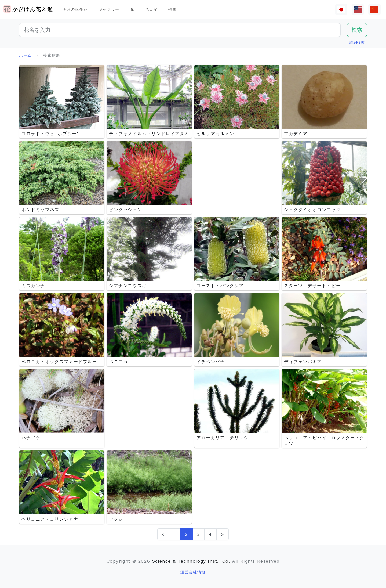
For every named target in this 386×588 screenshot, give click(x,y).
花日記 (151, 9)
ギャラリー (109, 9)
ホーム (25, 55)
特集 (172, 9)
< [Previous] (163, 534)
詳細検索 (357, 42)
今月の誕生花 (75, 9)
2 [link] (187, 534)
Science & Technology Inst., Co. (191, 561)
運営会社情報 (193, 572)
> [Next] (223, 534)
